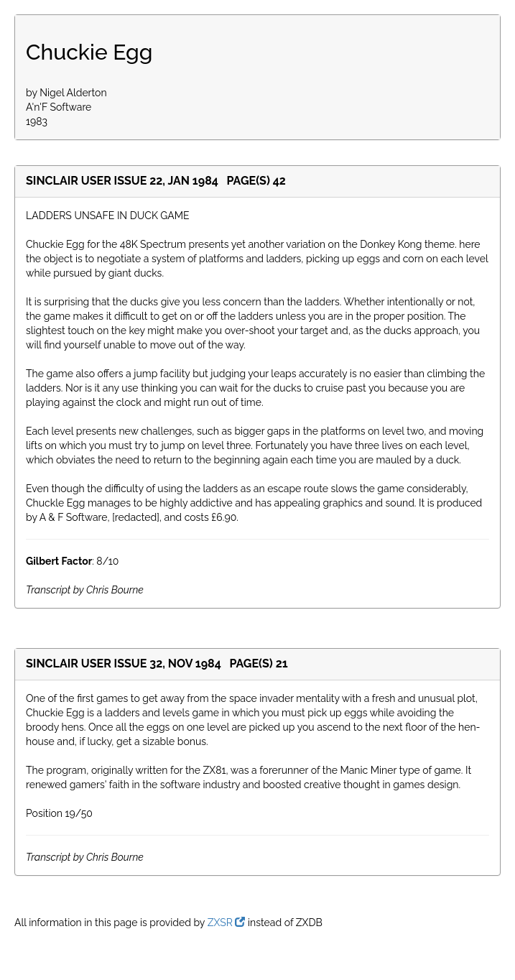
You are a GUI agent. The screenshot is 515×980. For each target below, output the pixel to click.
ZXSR (227, 923)
